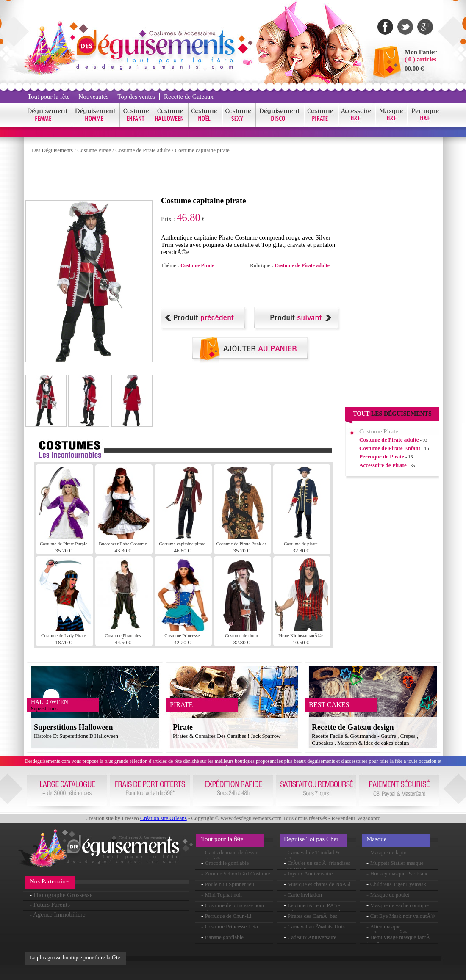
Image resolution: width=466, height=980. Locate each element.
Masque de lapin (388, 852)
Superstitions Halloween (74, 727)
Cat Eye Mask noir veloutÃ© (403, 916)
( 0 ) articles (420, 59)
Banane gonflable (224, 937)
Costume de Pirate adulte (143, 150)
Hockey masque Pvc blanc (399, 874)
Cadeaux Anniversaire (312, 937)
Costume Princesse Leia (232, 926)
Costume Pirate (94, 150)
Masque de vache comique (399, 905)
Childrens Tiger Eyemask (398, 884)
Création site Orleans (164, 818)
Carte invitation (305, 895)
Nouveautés (93, 97)
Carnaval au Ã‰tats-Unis (316, 926)
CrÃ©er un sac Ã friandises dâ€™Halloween (317, 866)
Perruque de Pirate (382, 457)
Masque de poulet (390, 895)
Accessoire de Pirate (383, 465)
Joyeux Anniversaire (310, 874)
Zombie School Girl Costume (237, 874)
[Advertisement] (180, 177)
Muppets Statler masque (397, 863)
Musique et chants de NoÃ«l (319, 884)
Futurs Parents (52, 905)
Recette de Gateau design (353, 727)
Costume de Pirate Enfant (390, 448)
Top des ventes (136, 97)
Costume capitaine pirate (202, 150)
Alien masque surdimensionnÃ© (387, 930)
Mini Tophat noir (224, 895)
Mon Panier (421, 52)
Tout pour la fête (49, 97)
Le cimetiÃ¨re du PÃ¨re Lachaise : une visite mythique (318, 909)
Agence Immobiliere (59, 914)
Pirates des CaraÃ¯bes (312, 916)
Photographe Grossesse (63, 895)
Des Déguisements (52, 150)
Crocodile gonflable (227, 863)
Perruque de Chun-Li (228, 916)
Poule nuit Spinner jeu (230, 884)
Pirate (183, 727)
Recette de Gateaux (189, 97)
